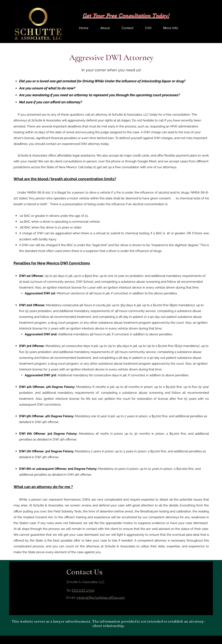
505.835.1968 (83, 590)
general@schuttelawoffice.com (101, 597)
